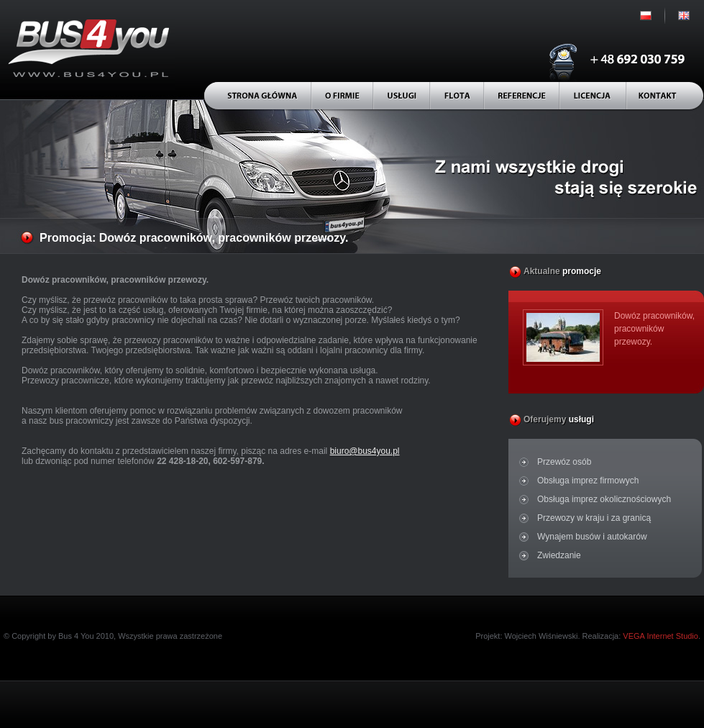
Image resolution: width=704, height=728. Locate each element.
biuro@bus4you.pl (365, 451)
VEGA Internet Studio (660, 636)
